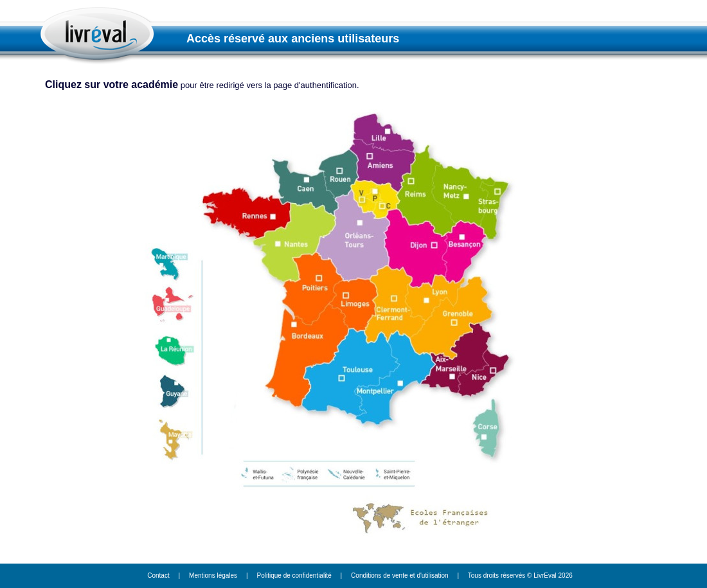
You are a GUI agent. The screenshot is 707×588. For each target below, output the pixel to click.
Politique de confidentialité (294, 575)
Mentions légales (213, 575)
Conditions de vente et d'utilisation (399, 575)
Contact (158, 575)
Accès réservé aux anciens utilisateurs (293, 39)
